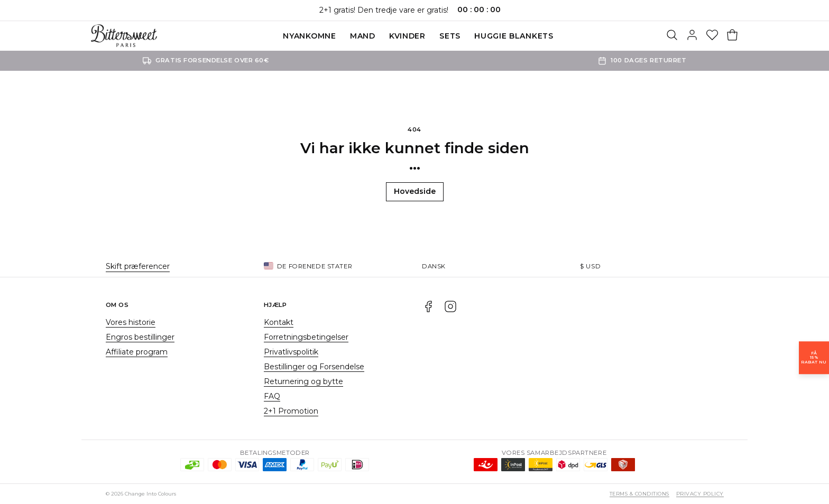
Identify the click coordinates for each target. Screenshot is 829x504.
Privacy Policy (700, 494)
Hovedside (415, 191)
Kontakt (279, 322)
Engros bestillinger (140, 337)
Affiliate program (137, 352)
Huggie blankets (514, 36)
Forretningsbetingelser (306, 337)
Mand (363, 36)
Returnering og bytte (303, 381)
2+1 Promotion (291, 411)
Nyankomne (309, 36)
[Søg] (672, 36)
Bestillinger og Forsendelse (314, 367)
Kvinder (407, 36)
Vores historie (131, 322)
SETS (450, 36)
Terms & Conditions (639, 494)
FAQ (272, 396)
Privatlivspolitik (291, 352)
